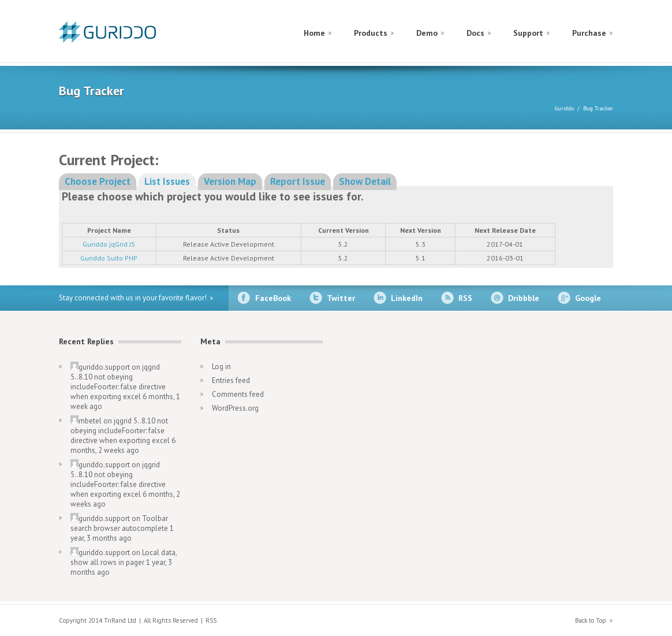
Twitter (341, 298)
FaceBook (273, 298)
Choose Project (98, 181)
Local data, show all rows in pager (124, 557)
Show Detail (365, 181)
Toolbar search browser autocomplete (119, 523)
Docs (475, 33)
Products (371, 33)
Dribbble (524, 298)
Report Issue (298, 181)
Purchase (589, 33)
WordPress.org (235, 408)
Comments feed (238, 394)
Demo (427, 33)
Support (528, 33)
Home (314, 33)
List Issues (167, 181)
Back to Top (591, 620)
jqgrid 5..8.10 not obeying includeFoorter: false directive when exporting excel (118, 382)
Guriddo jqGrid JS (109, 244)
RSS (465, 298)
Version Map (230, 181)
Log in (221, 367)
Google (588, 298)
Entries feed (231, 380)
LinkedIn (407, 298)
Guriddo (564, 108)
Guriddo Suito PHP (109, 258)
